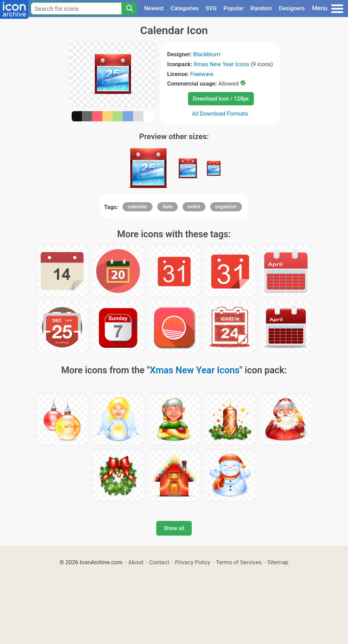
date (168, 207)
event (194, 207)
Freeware (202, 74)
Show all (174, 528)
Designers (292, 8)
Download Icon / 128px (221, 99)
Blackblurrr (207, 54)
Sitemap (278, 562)
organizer (226, 207)
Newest (154, 8)
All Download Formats (220, 114)
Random (261, 8)
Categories (185, 8)
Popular (234, 8)
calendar (137, 207)
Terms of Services (239, 562)
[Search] (129, 9)
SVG (211, 8)
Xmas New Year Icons (221, 64)
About (136, 562)
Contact (159, 562)
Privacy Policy (193, 562)
